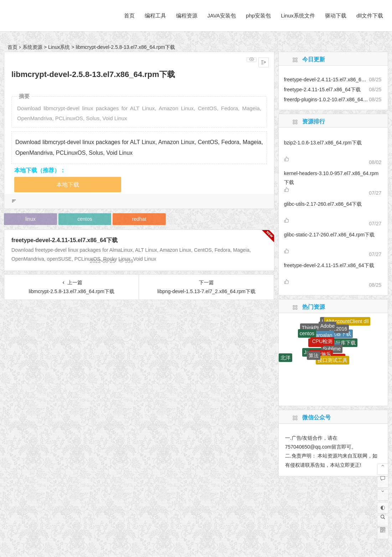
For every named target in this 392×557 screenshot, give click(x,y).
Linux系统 (59, 47)
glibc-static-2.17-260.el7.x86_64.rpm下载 (329, 235)
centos (85, 219)
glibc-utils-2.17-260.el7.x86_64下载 (323, 204)
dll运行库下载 (341, 343)
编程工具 (155, 16)
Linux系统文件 (298, 16)
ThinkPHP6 (314, 328)
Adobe (327, 326)
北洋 (285, 358)
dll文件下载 (370, 16)
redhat (139, 219)
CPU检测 (323, 341)
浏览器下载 (339, 334)
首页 (129, 16)
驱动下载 (336, 16)
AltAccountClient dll (347, 321)
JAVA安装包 (222, 16)
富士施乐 (321, 354)
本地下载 (68, 185)
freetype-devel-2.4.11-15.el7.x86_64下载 (65, 240)
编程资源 (187, 16)
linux (30, 219)
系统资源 (32, 47)
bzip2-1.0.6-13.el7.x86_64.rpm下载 (323, 143)
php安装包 (258, 16)
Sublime (332, 349)
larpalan (324, 335)
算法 (314, 356)
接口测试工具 (332, 360)
